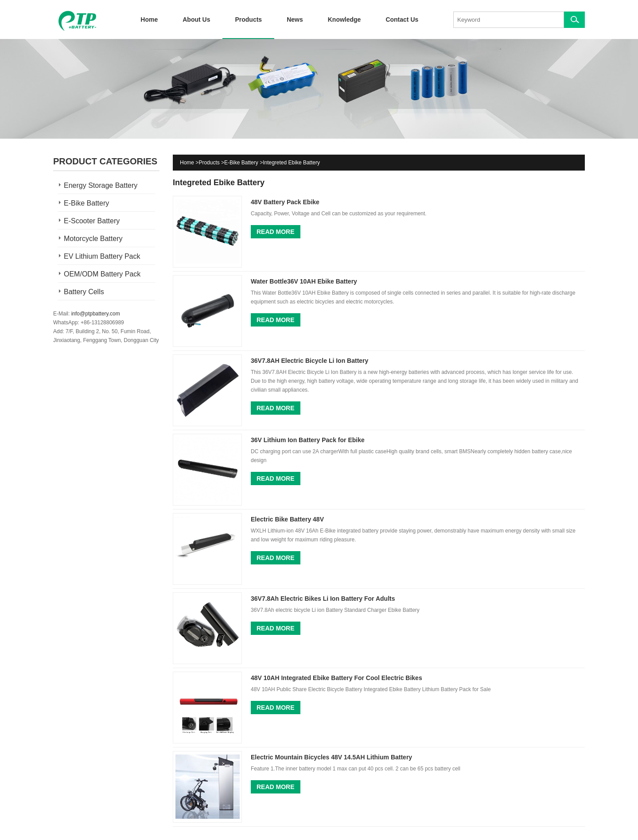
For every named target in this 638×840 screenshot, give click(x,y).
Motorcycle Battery (93, 239)
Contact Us (402, 19)
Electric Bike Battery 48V (287, 519)
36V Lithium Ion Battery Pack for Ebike (308, 440)
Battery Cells (84, 292)
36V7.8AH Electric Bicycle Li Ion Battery (309, 361)
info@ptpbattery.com (96, 314)
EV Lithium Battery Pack (102, 256)
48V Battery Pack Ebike (285, 202)
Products (248, 19)
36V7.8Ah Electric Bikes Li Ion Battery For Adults (323, 599)
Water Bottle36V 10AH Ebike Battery (304, 281)
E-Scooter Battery (92, 221)
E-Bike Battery (86, 203)
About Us (196, 19)
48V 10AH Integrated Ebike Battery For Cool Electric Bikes (337, 678)
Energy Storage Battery (101, 185)
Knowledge (344, 19)
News (295, 19)
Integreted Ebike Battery (291, 163)
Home (149, 19)
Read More (276, 232)
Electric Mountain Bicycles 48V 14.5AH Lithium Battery (331, 757)
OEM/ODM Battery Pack (102, 274)
